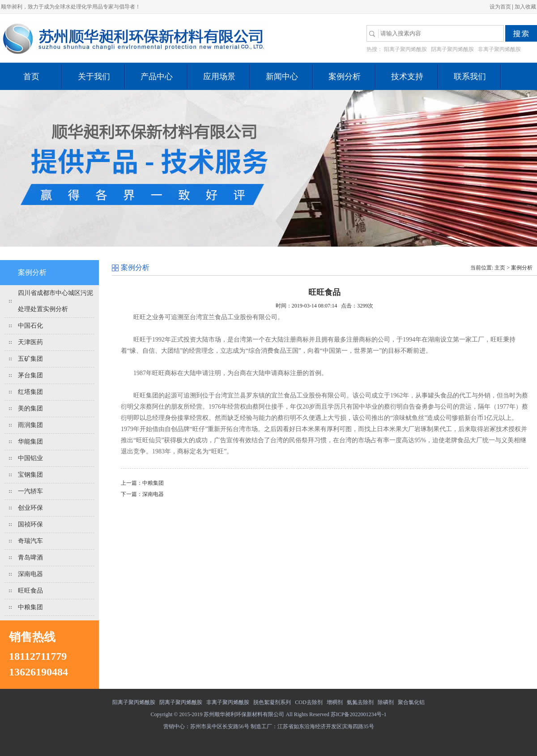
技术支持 (407, 77)
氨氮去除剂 (360, 702)
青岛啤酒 (30, 557)
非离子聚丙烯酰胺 (499, 49)
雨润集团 (30, 425)
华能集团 (30, 442)
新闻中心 (282, 77)
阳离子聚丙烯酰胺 (405, 49)
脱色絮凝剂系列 (272, 702)
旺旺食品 (30, 591)
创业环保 (30, 508)
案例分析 (345, 77)
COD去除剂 (309, 702)
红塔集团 (30, 392)
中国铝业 (30, 458)
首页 (31, 77)
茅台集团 (30, 375)
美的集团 (30, 408)
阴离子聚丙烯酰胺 (452, 49)
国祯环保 (30, 524)
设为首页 (500, 7)
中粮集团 (30, 607)
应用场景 (219, 77)
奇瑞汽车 (30, 541)
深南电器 (30, 574)
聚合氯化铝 (411, 702)
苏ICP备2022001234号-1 (359, 714)
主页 (500, 268)
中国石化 (30, 326)
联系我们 (470, 77)
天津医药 (30, 342)
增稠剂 (335, 702)
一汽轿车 (30, 491)
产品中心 (157, 77)
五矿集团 (30, 359)
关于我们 (94, 77)
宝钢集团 (30, 475)
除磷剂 (386, 702)
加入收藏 (525, 7)
